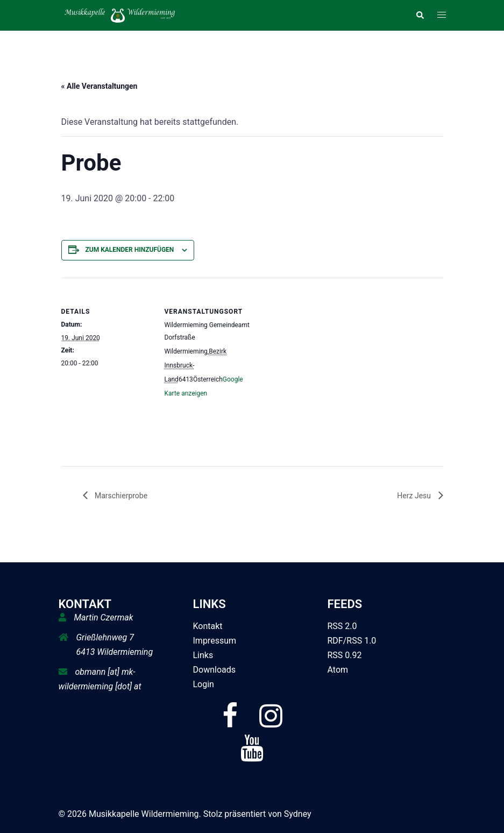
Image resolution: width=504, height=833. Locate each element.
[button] (420, 15)
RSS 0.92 (345, 655)
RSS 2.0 (342, 626)
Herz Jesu (415, 496)
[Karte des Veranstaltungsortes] (325, 352)
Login (204, 684)
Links (203, 655)
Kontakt (208, 626)
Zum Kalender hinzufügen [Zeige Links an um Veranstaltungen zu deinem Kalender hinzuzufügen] (129, 250)
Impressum (215, 641)
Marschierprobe (120, 496)
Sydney (298, 814)
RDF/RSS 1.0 (352, 641)
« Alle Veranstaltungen (100, 86)
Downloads (214, 670)
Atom (338, 670)
